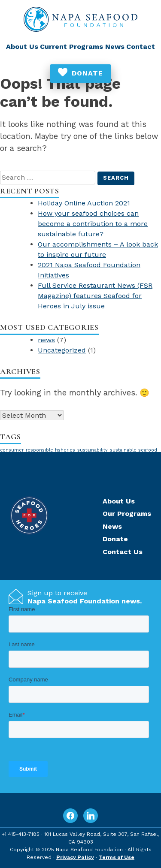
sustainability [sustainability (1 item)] (93, 450)
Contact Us (123, 552)
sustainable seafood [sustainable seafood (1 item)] (134, 450)
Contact (141, 47)
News (115, 47)
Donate (87, 73)
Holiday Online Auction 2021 (84, 203)
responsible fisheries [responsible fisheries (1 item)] (50, 450)
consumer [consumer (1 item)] (12, 450)
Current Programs (71, 47)
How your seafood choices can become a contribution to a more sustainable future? (93, 224)
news (46, 340)
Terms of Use (117, 857)
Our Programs (127, 514)
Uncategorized (62, 350)
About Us (22, 47)
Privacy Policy (75, 857)
